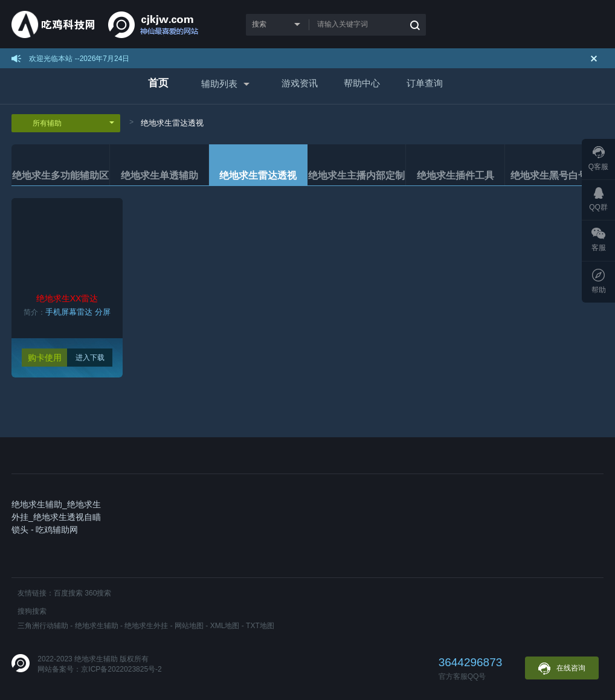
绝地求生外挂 (146, 626)
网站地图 (189, 626)
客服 (599, 240)
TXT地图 (260, 626)
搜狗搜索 (32, 611)
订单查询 (425, 83)
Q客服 (598, 159)
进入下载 (90, 358)
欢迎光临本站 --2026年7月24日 (79, 59)
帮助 (599, 281)
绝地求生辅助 (97, 626)
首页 (158, 83)
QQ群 (598, 199)
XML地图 (225, 626)
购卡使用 (45, 358)
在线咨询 (562, 669)
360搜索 (98, 593)
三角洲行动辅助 (43, 626)
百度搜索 (68, 593)
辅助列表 (219, 84)
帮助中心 (362, 83)
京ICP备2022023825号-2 (121, 669)
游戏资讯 (300, 83)
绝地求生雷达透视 (172, 123)
